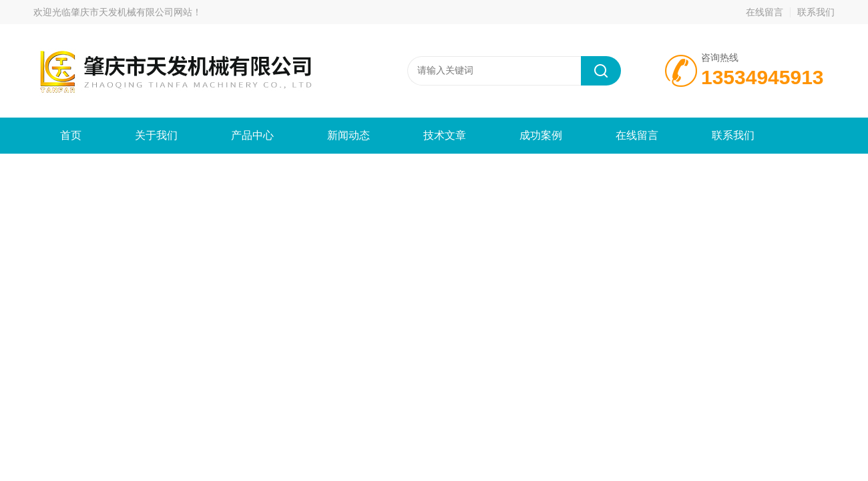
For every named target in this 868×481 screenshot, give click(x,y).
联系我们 (816, 12)
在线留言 (765, 12)
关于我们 (156, 135)
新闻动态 (349, 135)
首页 (71, 135)
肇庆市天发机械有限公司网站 (132, 12)
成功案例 (541, 135)
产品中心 (252, 135)
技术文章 (445, 135)
